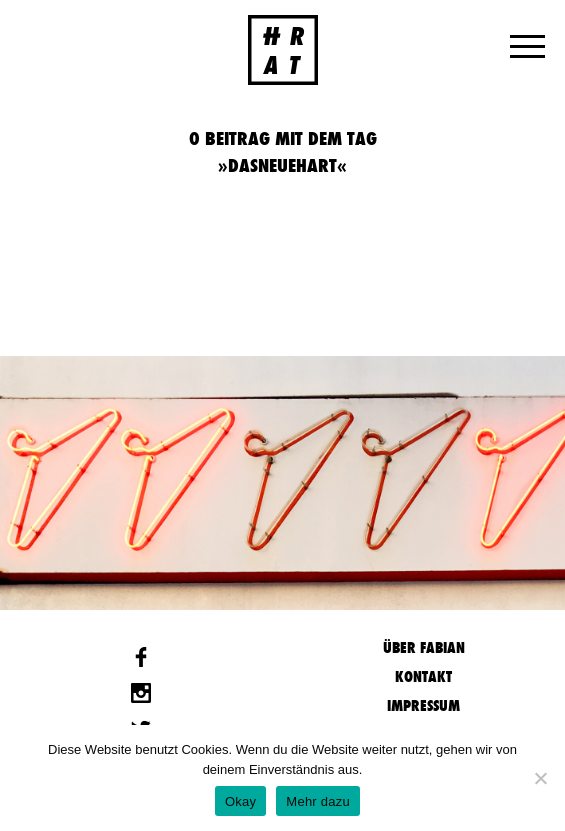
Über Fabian (424, 647)
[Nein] (540, 778)
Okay (240, 801)
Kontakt (423, 676)
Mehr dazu (318, 801)
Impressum (423, 705)
